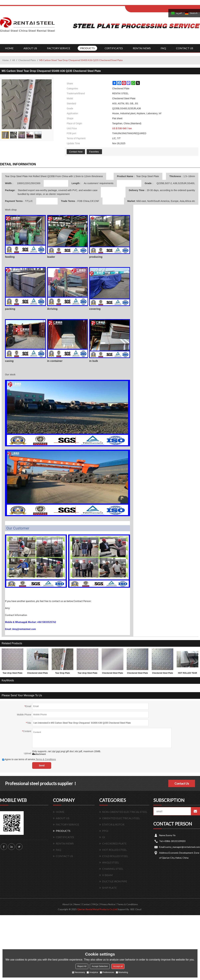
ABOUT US (30, 48)
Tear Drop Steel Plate (147, 176)
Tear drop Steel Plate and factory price (12, 674)
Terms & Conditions (46, 759)
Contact (86, 904)
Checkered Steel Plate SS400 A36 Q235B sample (162, 674)
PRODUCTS (87, 48)
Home (6, 60)
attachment (39, 754)
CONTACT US (185, 48)
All (13, 60)
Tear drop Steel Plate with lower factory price (87, 674)
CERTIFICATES (114, 48)
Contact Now (76, 152)
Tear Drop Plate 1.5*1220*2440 (62, 674)
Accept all (118, 966)
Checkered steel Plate (37, 673)
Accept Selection (100, 966)
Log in (146, 4)
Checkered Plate (27, 60)
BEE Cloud (136, 909)
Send (42, 765)
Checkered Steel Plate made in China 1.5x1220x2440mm (137, 674)
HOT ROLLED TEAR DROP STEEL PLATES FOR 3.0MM (187, 674)
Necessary (78, 972)
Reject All (82, 966)
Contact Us (182, 783)
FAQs (95, 904)
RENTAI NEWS (142, 48)
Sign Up (153, 4)
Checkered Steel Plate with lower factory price (112, 674)
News (77, 904)
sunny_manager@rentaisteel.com (182, 847)
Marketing (122, 972)
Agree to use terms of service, (29, 759)
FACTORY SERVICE (59, 48)
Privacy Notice (108, 904)
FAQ (163, 48)
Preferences (107, 972)
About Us (67, 904)
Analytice (92, 972)
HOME (9, 48)
